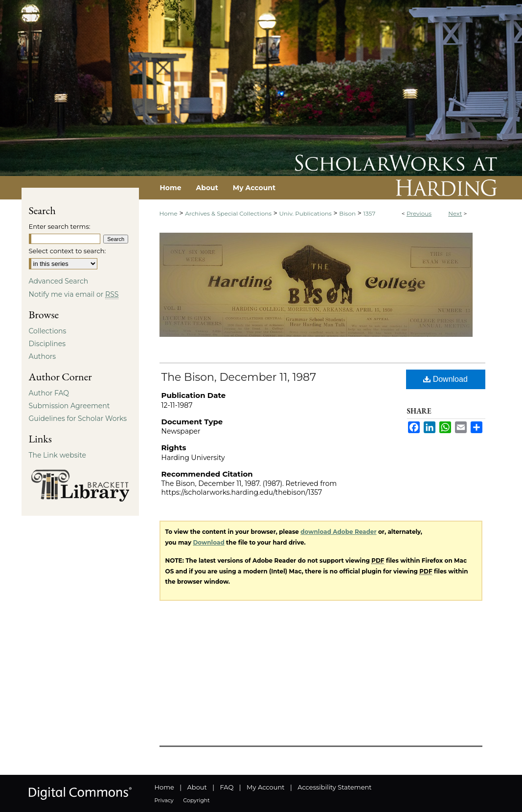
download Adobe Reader (338, 532)
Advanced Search (59, 281)
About (197, 787)
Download (445, 379)
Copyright (196, 800)
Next (455, 213)
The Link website (58, 455)
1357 (370, 213)
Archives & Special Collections (228, 213)
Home (169, 213)
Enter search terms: (60, 226)
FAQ (227, 787)
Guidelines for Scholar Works (78, 418)
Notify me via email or (74, 294)
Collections (48, 331)
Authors (43, 356)
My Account (265, 787)
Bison (347, 213)
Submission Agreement (69, 406)
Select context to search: (68, 251)
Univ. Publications (306, 213)
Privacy (164, 800)
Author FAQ (49, 393)
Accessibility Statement (334, 787)
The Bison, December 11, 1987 (239, 377)
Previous (419, 213)
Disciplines (47, 344)
